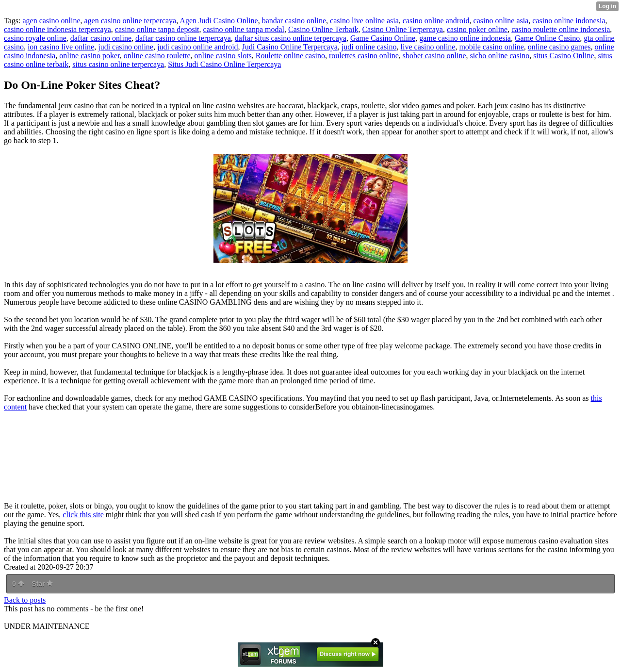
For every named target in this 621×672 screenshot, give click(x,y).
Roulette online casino (290, 56)
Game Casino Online (383, 38)
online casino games (559, 47)
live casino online (428, 47)
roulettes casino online (364, 56)
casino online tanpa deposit (157, 29)
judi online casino (369, 47)
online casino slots (223, 56)
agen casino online (51, 21)
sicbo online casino (500, 56)
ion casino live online (61, 47)
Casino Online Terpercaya (402, 29)
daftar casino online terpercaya (183, 38)
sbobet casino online (434, 56)
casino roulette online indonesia (561, 29)
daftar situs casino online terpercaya (291, 38)
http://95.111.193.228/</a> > (140, 457)
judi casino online (126, 47)
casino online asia (501, 21)
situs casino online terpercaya (118, 64)
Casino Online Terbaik (323, 29)
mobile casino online (491, 47)
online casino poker (90, 56)
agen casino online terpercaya (131, 21)
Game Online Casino (547, 38)
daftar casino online (101, 38)
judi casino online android (198, 47)
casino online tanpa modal (244, 29)
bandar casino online (294, 21)
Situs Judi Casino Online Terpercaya (224, 64)
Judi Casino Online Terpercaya (290, 47)
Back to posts (25, 600)
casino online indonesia (569, 21)
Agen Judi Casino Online (219, 21)
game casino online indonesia (465, 38)
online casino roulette (157, 56)
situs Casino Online (564, 56)
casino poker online (477, 29)
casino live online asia (364, 21)
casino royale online (35, 38)
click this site (83, 515)
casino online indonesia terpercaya (57, 29)
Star (42, 584)
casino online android (436, 21)
